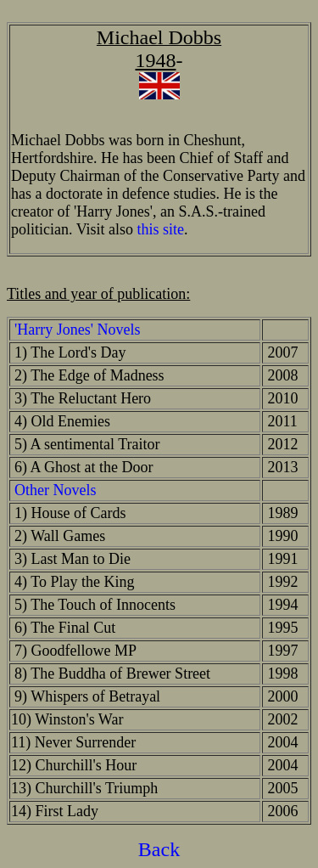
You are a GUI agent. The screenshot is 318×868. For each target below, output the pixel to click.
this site (161, 229)
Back (159, 849)
